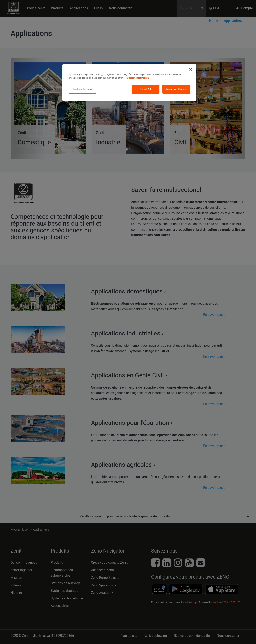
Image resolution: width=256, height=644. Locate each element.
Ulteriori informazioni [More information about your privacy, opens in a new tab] (138, 78)
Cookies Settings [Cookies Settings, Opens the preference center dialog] (83, 89)
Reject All (146, 89)
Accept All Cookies (176, 89)
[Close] (191, 69)
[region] (129, 83)
